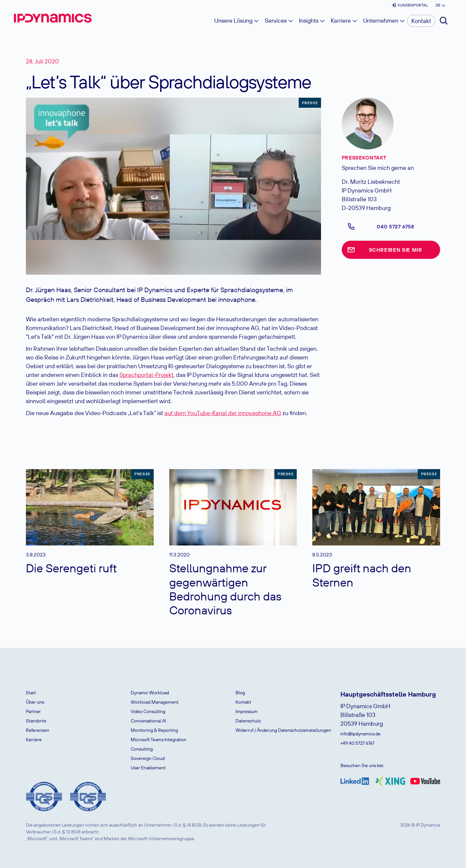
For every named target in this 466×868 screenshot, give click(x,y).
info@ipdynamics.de (361, 734)
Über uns (35, 702)
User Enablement (148, 768)
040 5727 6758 (395, 226)
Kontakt (243, 702)
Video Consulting (148, 711)
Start (31, 693)
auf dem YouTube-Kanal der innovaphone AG (223, 413)
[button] (440, 5)
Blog (240, 693)
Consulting (142, 749)
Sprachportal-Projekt (146, 375)
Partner (33, 711)
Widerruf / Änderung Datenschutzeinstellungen (283, 730)
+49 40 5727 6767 (357, 743)
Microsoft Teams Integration (159, 740)
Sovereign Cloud (148, 758)
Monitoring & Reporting (154, 730)
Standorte (36, 721)
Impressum (247, 711)
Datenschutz (248, 721)
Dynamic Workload (150, 693)
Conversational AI (148, 721)
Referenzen (38, 730)
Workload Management (155, 702)
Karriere (34, 740)
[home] (53, 18)
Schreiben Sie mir (396, 250)
